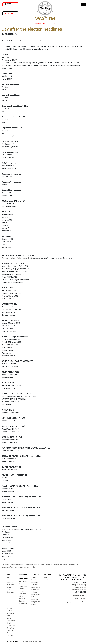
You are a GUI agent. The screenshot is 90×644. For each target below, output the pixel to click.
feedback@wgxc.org (79, 590)
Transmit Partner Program (10, 633)
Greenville (29, 564)
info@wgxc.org (81, 587)
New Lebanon (65, 564)
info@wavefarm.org (79, 585)
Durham (26, 567)
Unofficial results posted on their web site (17, 258)
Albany (11, 529)
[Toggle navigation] (84, 4)
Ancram (20, 567)
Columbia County (8, 564)
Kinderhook (55, 564)
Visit (45, 577)
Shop (9, 590)
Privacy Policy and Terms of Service (32, 641)
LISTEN (10, 4)
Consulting (10, 628)
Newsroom (11, 592)
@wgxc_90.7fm (80, 599)
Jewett (48, 564)
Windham (14, 567)
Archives (22, 599)
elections (33, 567)
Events (9, 580)
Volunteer (35, 585)
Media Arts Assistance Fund (10, 613)
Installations (48, 580)
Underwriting (36, 595)
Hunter (42, 564)
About (9, 577)
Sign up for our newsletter (75, 602)
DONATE (10, 13)
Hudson (36, 564)
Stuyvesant (6, 567)
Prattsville (74, 564)
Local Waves (36, 587)
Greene (17, 529)
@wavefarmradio (79, 595)
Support (9, 587)
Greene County (20, 564)
